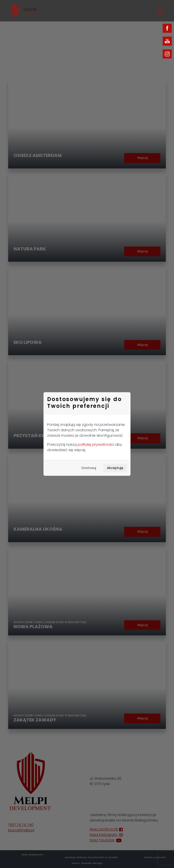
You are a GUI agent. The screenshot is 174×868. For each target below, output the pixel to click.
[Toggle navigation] (160, 11)
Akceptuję (115, 468)
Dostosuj (89, 468)
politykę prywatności (96, 444)
